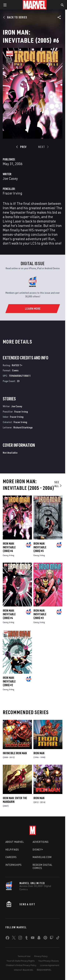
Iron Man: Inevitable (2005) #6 (9, 547)
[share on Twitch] (52, 938)
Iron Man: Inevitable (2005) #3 (40, 614)
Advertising (41, 842)
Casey (5, 555)
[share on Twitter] (14, 938)
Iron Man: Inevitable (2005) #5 (40, 547)
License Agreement (50, 965)
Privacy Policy (41, 956)
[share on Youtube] (33, 938)
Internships (14, 865)
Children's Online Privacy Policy (21, 965)
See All (58, 484)
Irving (12, 555)
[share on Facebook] (7, 939)
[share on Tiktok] (58, 938)
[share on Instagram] (20, 938)
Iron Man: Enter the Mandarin (15, 800)
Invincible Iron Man (15, 753)
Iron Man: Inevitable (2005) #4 (9, 614)
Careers (11, 857)
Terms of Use (24, 956)
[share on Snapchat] (39, 938)
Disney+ (38, 850)
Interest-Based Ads (24, 970)
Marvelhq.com (42, 857)
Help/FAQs (12, 850)
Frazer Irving (12, 193)
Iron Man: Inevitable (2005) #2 (9, 681)
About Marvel (15, 842)
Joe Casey (10, 178)
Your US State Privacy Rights (21, 961)
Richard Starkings (23, 427)
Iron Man (39, 753)
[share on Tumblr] (26, 938)
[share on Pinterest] (45, 938)
